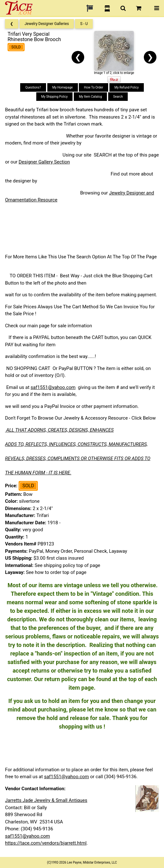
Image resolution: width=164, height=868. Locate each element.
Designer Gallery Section (44, 162)
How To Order (94, 87)
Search (118, 97)
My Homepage (63, 87)
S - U (84, 24)
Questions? (33, 87)
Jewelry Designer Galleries (47, 24)
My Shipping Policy (55, 97)
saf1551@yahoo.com (53, 387)
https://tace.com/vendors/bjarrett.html (46, 843)
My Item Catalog (90, 97)
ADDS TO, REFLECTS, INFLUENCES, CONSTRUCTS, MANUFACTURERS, (76, 444)
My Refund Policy (127, 87)
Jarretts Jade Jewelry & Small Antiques (46, 800)
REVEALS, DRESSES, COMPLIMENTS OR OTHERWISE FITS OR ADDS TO (78, 459)
